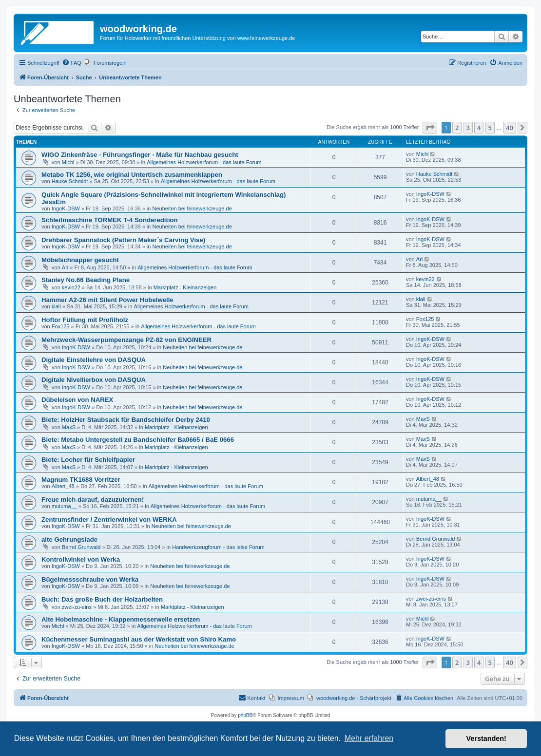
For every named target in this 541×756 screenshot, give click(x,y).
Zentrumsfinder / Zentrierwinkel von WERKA (109, 520)
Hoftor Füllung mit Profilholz (85, 320)
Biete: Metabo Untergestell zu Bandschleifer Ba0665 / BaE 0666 (138, 440)
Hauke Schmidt (70, 181)
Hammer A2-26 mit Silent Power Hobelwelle (107, 300)
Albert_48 (63, 486)
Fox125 (61, 326)
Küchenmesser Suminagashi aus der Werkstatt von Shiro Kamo (139, 639)
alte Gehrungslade (69, 539)
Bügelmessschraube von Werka (90, 579)
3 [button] (468, 128)
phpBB (245, 715)
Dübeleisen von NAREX (77, 400)
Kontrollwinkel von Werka (81, 559)
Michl (68, 162)
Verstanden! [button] (486, 738)
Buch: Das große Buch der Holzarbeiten (102, 599)
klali (56, 306)
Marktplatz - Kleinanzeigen (185, 287)
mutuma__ (64, 506)
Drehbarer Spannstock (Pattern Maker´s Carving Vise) (123, 240)
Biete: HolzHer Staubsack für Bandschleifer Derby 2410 (126, 420)
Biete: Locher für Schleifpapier (88, 460)
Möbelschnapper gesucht (80, 260)
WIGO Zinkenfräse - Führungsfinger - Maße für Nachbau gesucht (140, 155)
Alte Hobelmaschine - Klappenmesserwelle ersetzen (121, 619)
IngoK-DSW (66, 208)
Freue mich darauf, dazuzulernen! (93, 500)
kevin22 (71, 287)
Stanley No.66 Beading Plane (86, 280)
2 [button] (457, 128)
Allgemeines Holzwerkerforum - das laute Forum (204, 162)
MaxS (69, 427)
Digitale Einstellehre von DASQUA (94, 360)
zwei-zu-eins (77, 607)
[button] (430, 128)
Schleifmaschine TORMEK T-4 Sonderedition (110, 220)
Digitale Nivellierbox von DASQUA (94, 380)
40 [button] (510, 128)
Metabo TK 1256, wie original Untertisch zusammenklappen (132, 175)
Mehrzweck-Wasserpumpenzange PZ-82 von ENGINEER (126, 340)
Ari (65, 267)
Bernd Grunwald (81, 547)
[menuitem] (72, 63)
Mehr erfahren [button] (369, 738)
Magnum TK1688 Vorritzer (81, 480)
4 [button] (479, 128)
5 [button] (490, 128)
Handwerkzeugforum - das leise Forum (218, 547)
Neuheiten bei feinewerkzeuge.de (192, 208)
